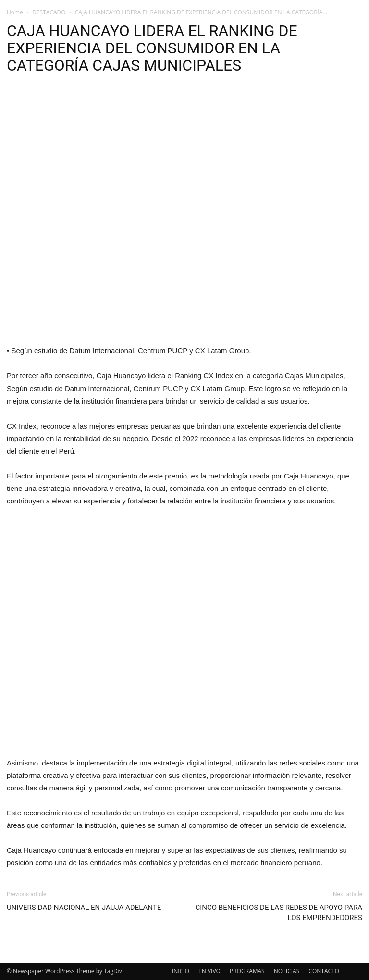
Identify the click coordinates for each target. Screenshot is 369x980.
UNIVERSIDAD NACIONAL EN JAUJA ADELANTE (84, 908)
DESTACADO (49, 12)
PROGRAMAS (247, 971)
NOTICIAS (287, 971)
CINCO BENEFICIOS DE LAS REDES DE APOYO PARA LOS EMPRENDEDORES (279, 913)
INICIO (181, 971)
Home (15, 12)
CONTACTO (324, 971)
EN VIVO (209, 971)
